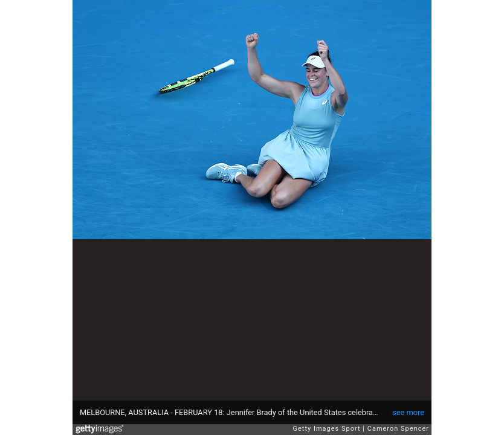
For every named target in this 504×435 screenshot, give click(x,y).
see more (408, 412)
